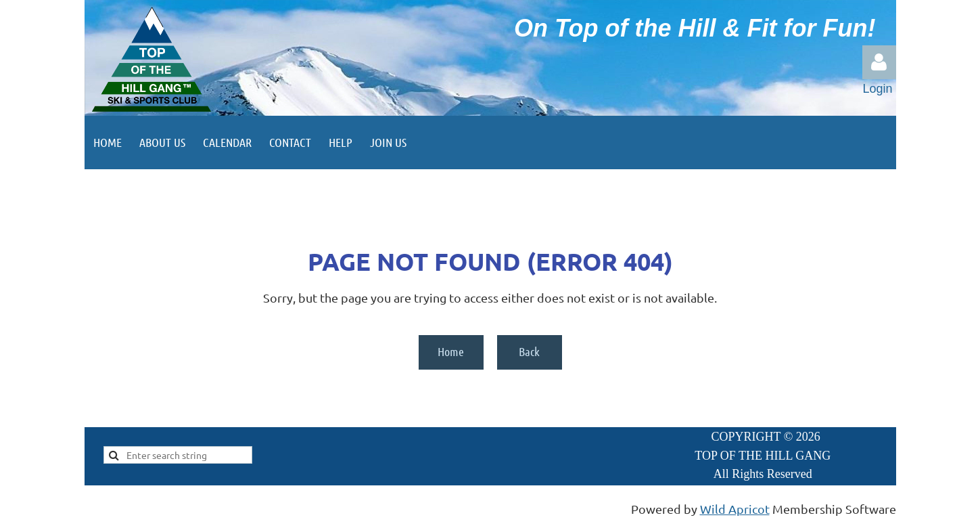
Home (451, 351)
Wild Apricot (735, 509)
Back (529, 351)
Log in (879, 62)
